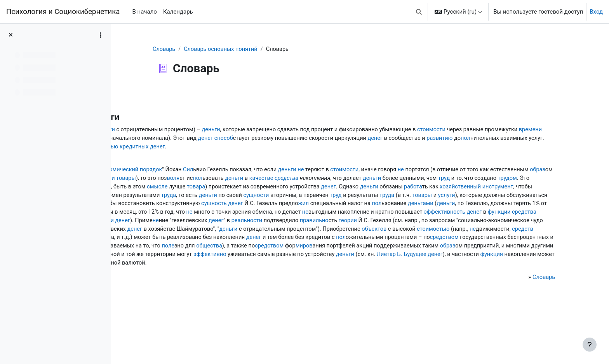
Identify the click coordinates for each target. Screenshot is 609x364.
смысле (533, 198)
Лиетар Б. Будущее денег (214, 303)
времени (255, 139)
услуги (146, 224)
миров (378, 285)
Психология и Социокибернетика (63, 12)
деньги (186, 130)
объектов (191, 268)
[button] (419, 12)
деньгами (265, 224)
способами (246, 294)
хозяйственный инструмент (456, 206)
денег (448, 139)
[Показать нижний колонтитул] (590, 345)
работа (390, 206)
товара (166, 206)
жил (533, 224)
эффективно (416, 294)
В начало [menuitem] (144, 12)
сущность (441, 224)
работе (152, 180)
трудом (378, 198)
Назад (139, 95)
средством (377, 276)
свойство (416, 198)
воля (438, 189)
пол (335, 148)
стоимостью (252, 268)
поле (238, 285)
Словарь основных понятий (268, 49)
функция (299, 303)
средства (150, 198)
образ (274, 189)
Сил (299, 180)
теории (427, 250)
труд (313, 198)
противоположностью (477, 148)
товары (389, 189)
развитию (308, 148)
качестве (529, 189)
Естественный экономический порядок (218, 180)
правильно (392, 250)
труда (248, 215)
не (416, 180)
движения (384, 268)
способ (466, 139)
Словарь (210, 49)
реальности (322, 250)
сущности (339, 215)
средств (345, 268)
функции (462, 241)
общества (280, 285)
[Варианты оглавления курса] (101, 35)
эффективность (405, 241)
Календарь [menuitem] (178, 12)
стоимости (152, 139)
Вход (596, 12)
